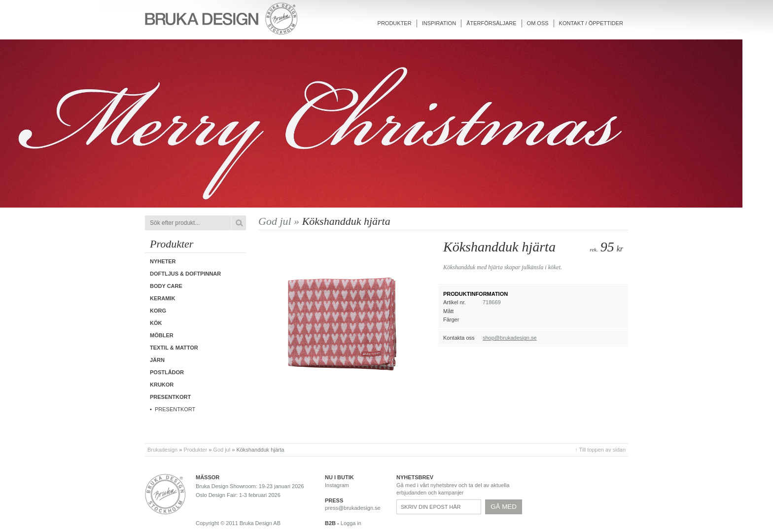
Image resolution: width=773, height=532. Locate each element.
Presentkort (175, 409)
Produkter (395, 23)
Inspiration (439, 23)
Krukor (162, 385)
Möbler (162, 335)
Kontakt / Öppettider (591, 23)
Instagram (337, 485)
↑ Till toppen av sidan (600, 450)
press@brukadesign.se (353, 508)
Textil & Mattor (174, 348)
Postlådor (167, 372)
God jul (222, 450)
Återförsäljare (491, 23)
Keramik (162, 298)
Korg (158, 311)
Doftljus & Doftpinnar (185, 274)
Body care (166, 286)
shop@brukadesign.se (510, 338)
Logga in (351, 523)
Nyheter (163, 261)
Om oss (538, 23)
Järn (157, 360)
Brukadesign (162, 450)
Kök (156, 323)
